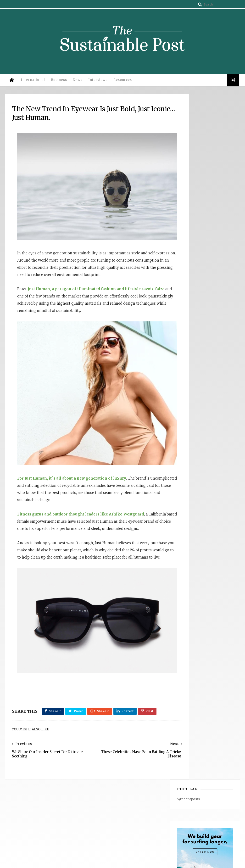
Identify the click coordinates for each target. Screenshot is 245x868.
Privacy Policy (73, 862)
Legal (91, 862)
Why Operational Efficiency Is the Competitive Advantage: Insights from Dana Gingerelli (199, 808)
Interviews (97, 83)
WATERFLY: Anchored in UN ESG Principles (199, 822)
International (32, 83)
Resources (122, 83)
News (77, 83)
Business (58, 83)
